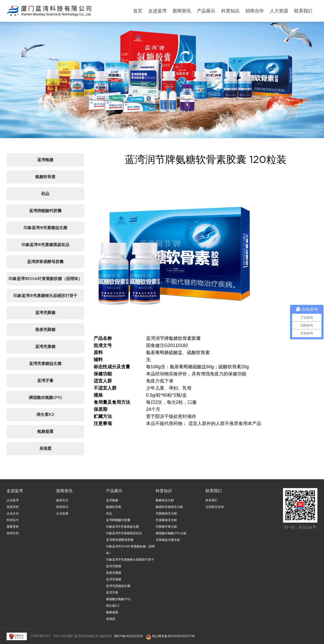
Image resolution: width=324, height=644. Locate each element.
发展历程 (13, 511)
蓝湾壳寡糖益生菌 (45, 363)
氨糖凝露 (45, 431)
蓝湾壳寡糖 (45, 346)
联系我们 (303, 11)
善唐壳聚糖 (45, 329)
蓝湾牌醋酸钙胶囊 (45, 211)
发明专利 (13, 537)
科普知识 (230, 11)
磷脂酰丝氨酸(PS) (45, 397)
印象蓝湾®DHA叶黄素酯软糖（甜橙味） (45, 279)
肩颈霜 (45, 448)
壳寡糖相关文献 (166, 524)
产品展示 (206, 11)
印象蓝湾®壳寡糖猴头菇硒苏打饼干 (45, 296)
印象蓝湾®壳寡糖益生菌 (45, 228)
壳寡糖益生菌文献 (168, 544)
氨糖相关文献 (165, 504)
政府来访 (62, 511)
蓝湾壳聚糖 (45, 312)
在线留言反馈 (215, 511)
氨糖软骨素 (45, 177)
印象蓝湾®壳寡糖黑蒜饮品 (45, 245)
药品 (45, 194)
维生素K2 (45, 414)
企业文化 (13, 517)
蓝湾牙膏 (45, 380)
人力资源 (279, 11)
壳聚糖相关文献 (166, 517)
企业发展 (62, 517)
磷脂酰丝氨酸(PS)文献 (171, 537)
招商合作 (255, 11)
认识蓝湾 (13, 504)
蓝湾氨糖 (45, 160)
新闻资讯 (182, 11)
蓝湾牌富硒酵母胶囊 (45, 262)
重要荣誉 (13, 530)
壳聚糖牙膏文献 (166, 530)
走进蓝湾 (157, 11)
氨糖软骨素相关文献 (169, 511)
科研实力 (13, 524)
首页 (138, 11)
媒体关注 (62, 504)
